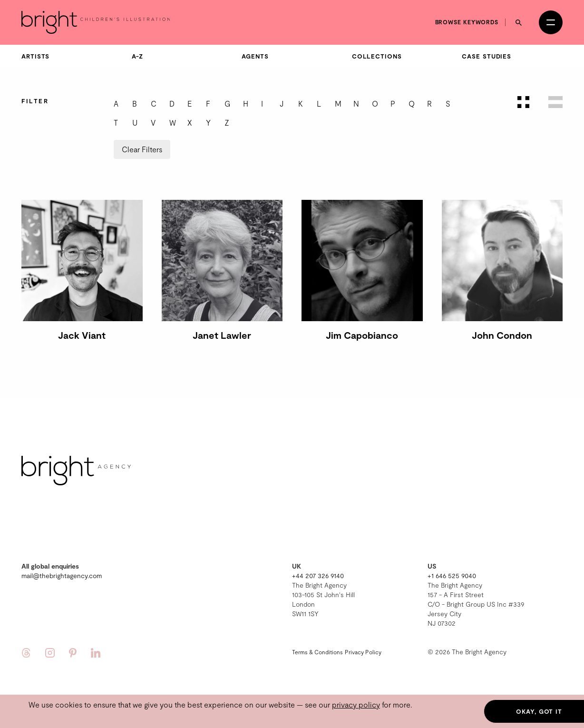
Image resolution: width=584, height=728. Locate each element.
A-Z (138, 56)
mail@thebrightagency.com (62, 576)
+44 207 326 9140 (318, 576)
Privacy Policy (363, 652)
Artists (35, 56)
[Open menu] (551, 22)
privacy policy (356, 704)
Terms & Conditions (317, 652)
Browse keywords (467, 22)
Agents (255, 56)
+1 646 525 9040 (452, 576)
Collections (377, 56)
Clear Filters (142, 149)
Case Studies (487, 56)
